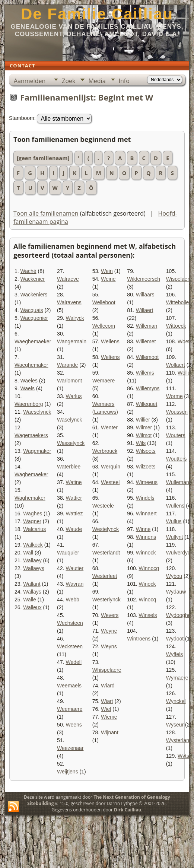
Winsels (148, 615)
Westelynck (106, 529)
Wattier (74, 498)
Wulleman (178, 482)
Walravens (69, 302)
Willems (145, 373)
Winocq (147, 600)
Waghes (33, 514)
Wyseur (175, 725)
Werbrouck (105, 451)
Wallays (32, 592)
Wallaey (32, 560)
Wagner (32, 521)
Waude (74, 529)
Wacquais (32, 310)
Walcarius (34, 529)
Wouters (176, 435)
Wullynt (175, 537)
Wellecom (104, 326)
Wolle (184, 373)
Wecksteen (70, 646)
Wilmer (144, 427)
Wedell (74, 662)
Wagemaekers (31, 435)
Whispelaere (107, 670)
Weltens (110, 357)
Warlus (74, 396)
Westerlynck (106, 600)
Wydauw (176, 592)
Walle (30, 600)
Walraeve (68, 279)
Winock (147, 584)
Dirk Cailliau (128, 810)
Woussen (177, 412)
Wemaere (104, 381)
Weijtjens (68, 772)
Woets (185, 341)
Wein (107, 271)
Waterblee (69, 467)
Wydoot (175, 639)
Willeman (147, 326)
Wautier (74, 568)
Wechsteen (70, 623)
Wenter (109, 427)
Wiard (108, 686)
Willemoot (147, 357)
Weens (74, 725)
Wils (141, 443)
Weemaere (70, 709)
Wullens (175, 506)
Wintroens (139, 639)
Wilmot (144, 435)
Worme (174, 396)
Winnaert (146, 514)
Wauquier (68, 553)
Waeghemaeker (33, 341)
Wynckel (176, 701)
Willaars (145, 295)
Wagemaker (37, 451)
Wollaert (176, 365)
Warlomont (69, 381)
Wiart (107, 701)
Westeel (110, 482)
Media (97, 81)
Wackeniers (34, 295)
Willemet (146, 341)
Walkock (33, 545)
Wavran (74, 584)
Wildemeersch (144, 279)
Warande (67, 365)
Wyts (183, 756)
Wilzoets (146, 467)
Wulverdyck (179, 553)
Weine (108, 279)
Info (124, 81)
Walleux (32, 607)
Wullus (174, 521)
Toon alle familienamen (46, 213)
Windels (145, 498)
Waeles (29, 381)
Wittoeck (176, 326)
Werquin (111, 467)
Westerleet (105, 576)
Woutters (176, 459)
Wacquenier (34, 318)
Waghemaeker (31, 474)
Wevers (110, 615)
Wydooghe (179, 615)
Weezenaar (70, 748)
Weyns (109, 646)
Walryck (75, 318)
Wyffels (175, 654)
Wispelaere (179, 279)
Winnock (146, 553)
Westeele (103, 506)
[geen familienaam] (43, 158)
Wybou (174, 576)
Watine (74, 482)
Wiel (106, 709)
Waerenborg (29, 404)
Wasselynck (71, 443)
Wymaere (177, 678)
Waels (28, 388)
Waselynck (69, 420)
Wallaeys (34, 568)
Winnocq (149, 568)
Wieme (109, 717)
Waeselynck (37, 412)
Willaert (145, 310)
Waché (28, 271)
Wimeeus (147, 482)
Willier (143, 420)
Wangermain (72, 341)
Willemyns (148, 388)
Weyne (109, 631)
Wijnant (110, 732)
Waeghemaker (31, 365)
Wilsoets (146, 451)
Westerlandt (106, 553)
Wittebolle (177, 302)
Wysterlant (178, 740)
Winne (143, 529)
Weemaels (69, 686)
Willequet (147, 404)
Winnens (146, 537)
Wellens (110, 341)
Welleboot (104, 302)
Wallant (32, 584)
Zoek (69, 81)
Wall (28, 553)
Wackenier (33, 279)
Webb (72, 600)
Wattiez (74, 514)
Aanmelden (30, 81)
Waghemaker (30, 498)
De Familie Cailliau (97, 14)
